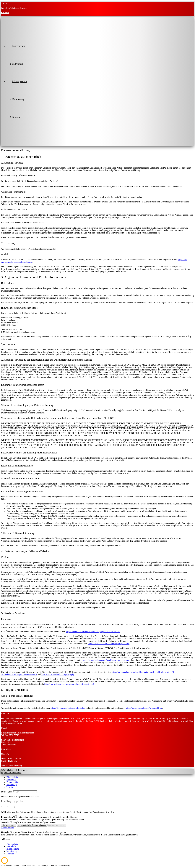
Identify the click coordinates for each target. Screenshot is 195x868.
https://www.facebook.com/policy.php (58, 674)
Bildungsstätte (13, 782)
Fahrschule (11, 780)
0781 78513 (6, 3)
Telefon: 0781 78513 (10, 735)
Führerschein (12, 777)
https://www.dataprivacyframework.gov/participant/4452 (69, 684)
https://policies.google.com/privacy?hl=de (144, 708)
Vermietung (12, 785)
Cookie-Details (8, 828)
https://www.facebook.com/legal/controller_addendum (106, 660)
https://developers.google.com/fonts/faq (68, 708)
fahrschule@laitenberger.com (14, 8)
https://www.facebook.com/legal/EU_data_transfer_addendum (139, 672)
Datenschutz (16, 773)
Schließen (5, 839)
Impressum (6, 773)
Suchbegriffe (7, 792)
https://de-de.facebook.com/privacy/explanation (109, 644)
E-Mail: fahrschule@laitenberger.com (17, 733)
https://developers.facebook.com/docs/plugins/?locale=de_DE (93, 632)
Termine (10, 787)
